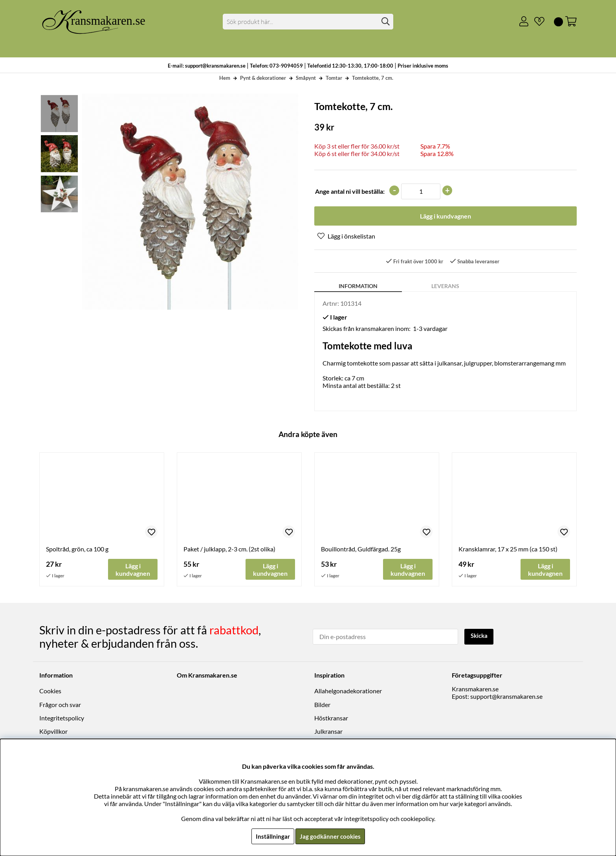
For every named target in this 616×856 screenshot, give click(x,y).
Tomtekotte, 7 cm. (373, 78)
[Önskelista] (536, 22)
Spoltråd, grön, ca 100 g (77, 550)
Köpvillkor (53, 732)
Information (358, 287)
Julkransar (328, 732)
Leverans (445, 287)
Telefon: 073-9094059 (277, 66)
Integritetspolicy (62, 718)
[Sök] (308, 22)
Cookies (50, 691)
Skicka (480, 636)
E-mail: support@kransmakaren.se (207, 66)
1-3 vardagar (430, 329)
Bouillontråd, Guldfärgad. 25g (361, 550)
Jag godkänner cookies (330, 836)
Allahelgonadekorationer (348, 691)
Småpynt (306, 78)
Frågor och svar (60, 705)
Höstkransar (331, 718)
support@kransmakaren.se (506, 697)
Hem (225, 78)
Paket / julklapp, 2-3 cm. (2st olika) (229, 550)
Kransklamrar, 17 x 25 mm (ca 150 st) (508, 550)
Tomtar (334, 78)
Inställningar (271, 836)
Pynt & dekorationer (263, 78)
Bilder (322, 705)
